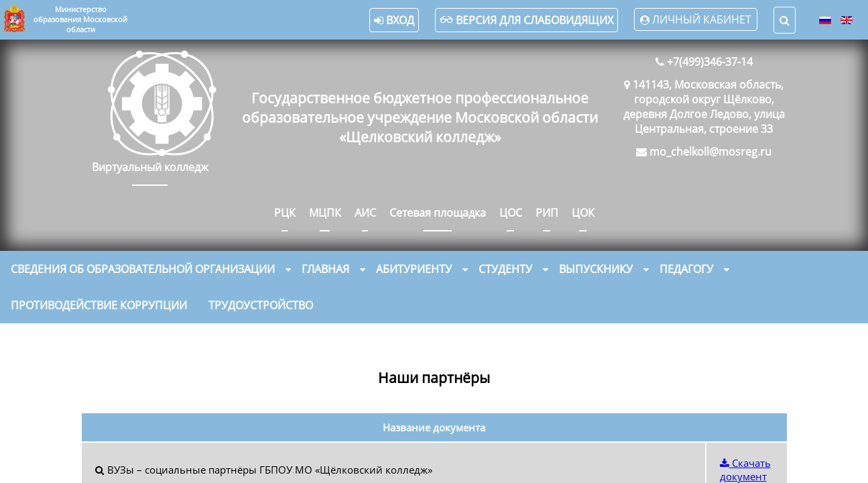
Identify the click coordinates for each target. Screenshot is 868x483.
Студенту (505, 269)
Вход (394, 20)
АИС (365, 213)
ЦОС (511, 213)
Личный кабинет (702, 19)
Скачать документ (745, 470)
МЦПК (325, 213)
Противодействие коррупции (99, 305)
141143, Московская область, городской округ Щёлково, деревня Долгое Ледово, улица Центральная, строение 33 (704, 107)
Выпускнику (596, 269)
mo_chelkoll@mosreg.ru (710, 152)
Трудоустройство (261, 305)
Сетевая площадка (438, 213)
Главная (325, 269)
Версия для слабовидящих (526, 20)
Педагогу (686, 269)
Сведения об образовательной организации (143, 269)
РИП (547, 213)
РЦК (285, 213)
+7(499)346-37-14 (710, 62)
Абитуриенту (414, 269)
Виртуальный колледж (150, 167)
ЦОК (583, 213)
